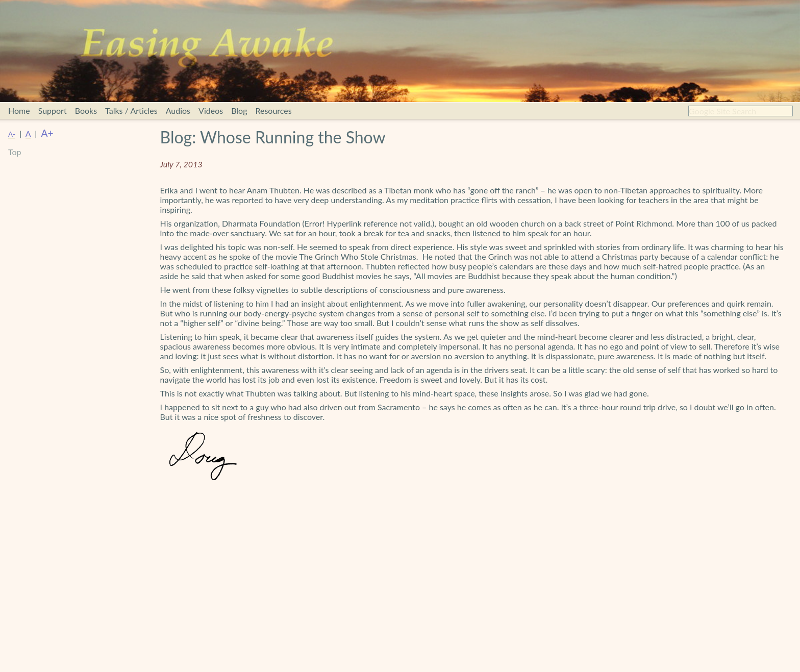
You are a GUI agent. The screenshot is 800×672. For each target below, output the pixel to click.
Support (53, 110)
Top (15, 152)
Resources (273, 110)
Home (19, 110)
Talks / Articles (131, 110)
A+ (47, 133)
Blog (239, 110)
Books (86, 110)
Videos (211, 110)
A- (12, 134)
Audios (178, 110)
